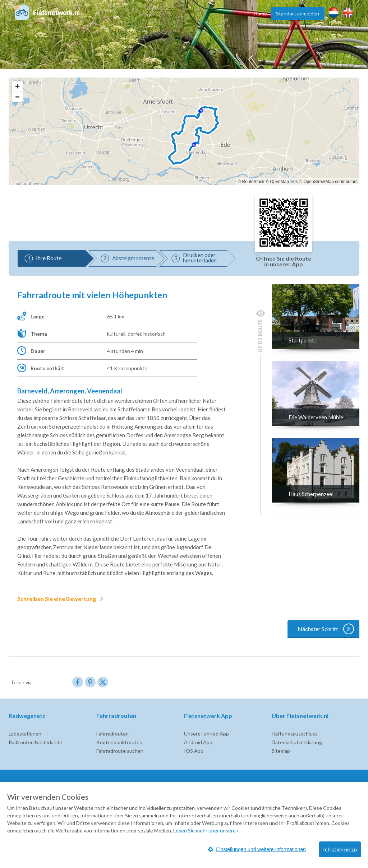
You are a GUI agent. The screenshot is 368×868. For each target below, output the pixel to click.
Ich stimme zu (340, 849)
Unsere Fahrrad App (206, 734)
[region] (184, 131)
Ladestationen (25, 734)
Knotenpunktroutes (119, 742)
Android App (198, 742)
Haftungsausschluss (295, 734)
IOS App (194, 751)
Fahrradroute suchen (120, 751)
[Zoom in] (17, 86)
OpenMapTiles (284, 182)
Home (260, 13)
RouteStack (253, 182)
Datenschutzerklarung (297, 742)
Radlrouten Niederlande (35, 742)
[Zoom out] (17, 97)
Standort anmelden (298, 13)
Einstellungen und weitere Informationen (257, 849)
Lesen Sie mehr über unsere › (206, 830)
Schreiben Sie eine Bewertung (62, 599)
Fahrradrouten (112, 734)
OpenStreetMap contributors (330, 182)
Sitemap (281, 751)
